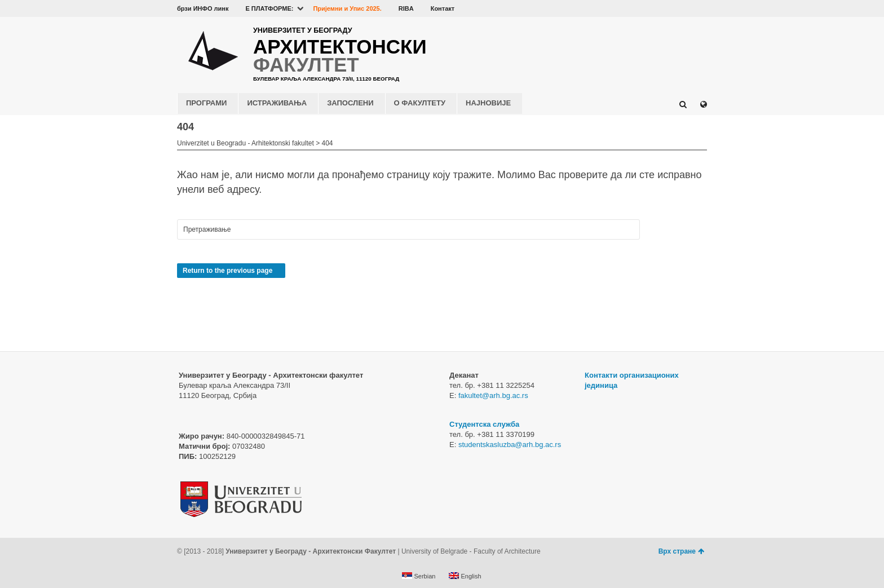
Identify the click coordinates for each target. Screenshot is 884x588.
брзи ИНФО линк (203, 8)
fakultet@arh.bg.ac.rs (493, 395)
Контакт (443, 8)
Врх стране (681, 551)
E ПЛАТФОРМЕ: (269, 8)
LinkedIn (684, 8)
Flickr (668, 8)
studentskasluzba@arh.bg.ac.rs (510, 445)
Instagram (700, 8)
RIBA (406, 8)
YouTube (651, 8)
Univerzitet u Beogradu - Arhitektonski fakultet (246, 143)
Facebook (635, 8)
